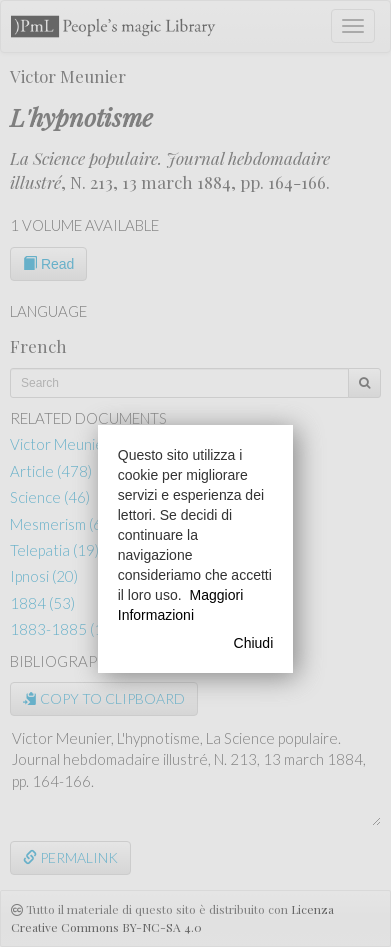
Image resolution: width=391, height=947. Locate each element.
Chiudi (254, 643)
